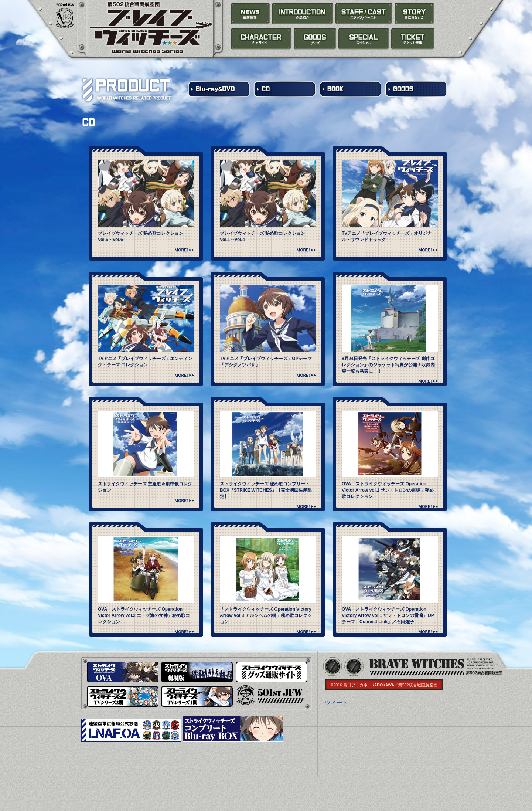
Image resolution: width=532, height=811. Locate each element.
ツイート (337, 703)
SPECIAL (364, 39)
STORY (414, 14)
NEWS (250, 14)
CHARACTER (261, 39)
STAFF (364, 14)
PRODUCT (315, 39)
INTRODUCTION (303, 14)
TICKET (413, 39)
